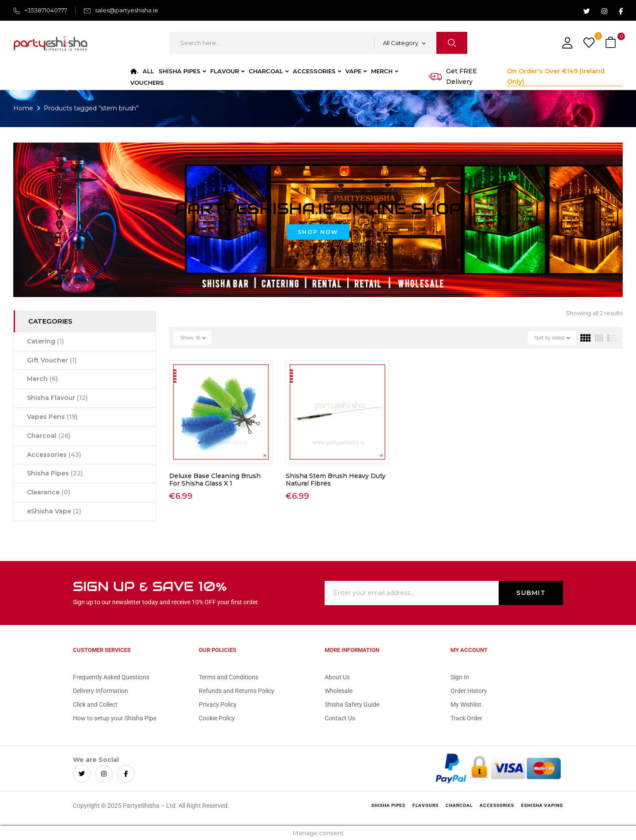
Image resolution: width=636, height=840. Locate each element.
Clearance (49, 492)
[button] (612, 43)
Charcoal (49, 436)
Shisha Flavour (57, 398)
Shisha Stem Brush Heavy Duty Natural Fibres (336, 480)
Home (23, 108)
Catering (45, 341)
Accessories (54, 455)
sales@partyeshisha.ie (127, 10)
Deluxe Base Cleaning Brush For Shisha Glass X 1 (215, 480)
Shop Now (318, 232)
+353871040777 (46, 10)
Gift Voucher (52, 360)
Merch (42, 379)
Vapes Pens (52, 417)
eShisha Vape (54, 511)
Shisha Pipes (55, 473)
